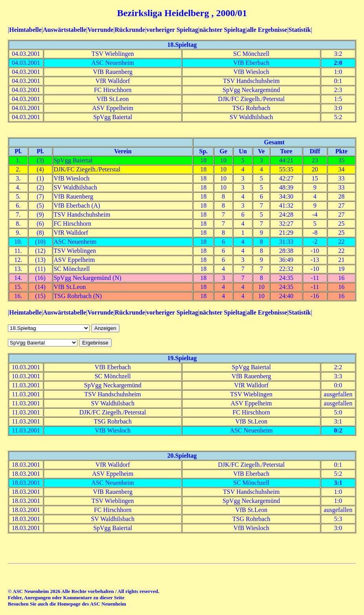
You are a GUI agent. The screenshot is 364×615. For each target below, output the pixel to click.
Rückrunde (130, 30)
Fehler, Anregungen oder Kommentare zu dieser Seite (66, 598)
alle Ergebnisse (267, 30)
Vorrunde (100, 30)
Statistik (300, 30)
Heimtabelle (25, 30)
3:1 (338, 483)
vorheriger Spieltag (172, 30)
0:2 (338, 430)
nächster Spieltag (222, 30)
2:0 (338, 63)
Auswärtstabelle (64, 30)
